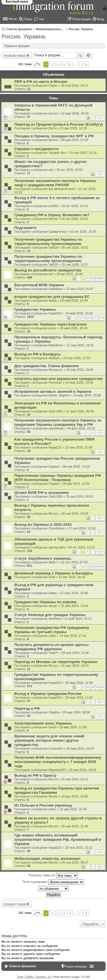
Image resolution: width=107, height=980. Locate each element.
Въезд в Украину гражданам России (48, 694)
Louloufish (56, 748)
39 (97, 278)
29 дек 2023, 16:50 (75, 796)
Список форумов (19, 29)
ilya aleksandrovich (62, 189)
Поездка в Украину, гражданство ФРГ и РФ (54, 136)
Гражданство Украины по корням (45, 602)
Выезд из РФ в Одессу (35, 775)
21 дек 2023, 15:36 (73, 809)
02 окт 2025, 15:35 (83, 232)
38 (93, 278)
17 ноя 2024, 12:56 (82, 528)
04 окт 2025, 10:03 (75, 219)
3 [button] (58, 65)
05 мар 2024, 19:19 (80, 748)
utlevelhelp (56, 428)
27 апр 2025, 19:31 (80, 345)
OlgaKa (54, 712)
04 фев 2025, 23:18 (81, 428)
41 (88, 566)
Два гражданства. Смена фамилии (47, 366)
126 (89, 318)
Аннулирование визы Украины (43, 723)
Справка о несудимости (37, 149)
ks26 (52, 577)
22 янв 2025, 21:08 (79, 447)
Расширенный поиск (89, 55)
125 (83, 318)
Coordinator (57, 528)
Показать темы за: (53, 875)
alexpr (53, 606)
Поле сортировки (53, 882)
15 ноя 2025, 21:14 (83, 153)
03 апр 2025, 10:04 (80, 370)
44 (102, 566)
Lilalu (52, 636)
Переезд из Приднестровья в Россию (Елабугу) (58, 124)
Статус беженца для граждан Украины (50, 615)
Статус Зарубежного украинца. (43, 558)
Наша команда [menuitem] (76, 966)
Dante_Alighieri (59, 395)
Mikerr (53, 562)
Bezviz (53, 140)
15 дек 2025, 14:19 (74, 128)
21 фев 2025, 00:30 (80, 411)
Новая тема (15, 55)
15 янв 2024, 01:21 (75, 779)
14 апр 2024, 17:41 (73, 636)
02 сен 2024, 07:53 (74, 562)
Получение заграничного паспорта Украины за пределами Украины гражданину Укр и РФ (58, 422)
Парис (53, 85)
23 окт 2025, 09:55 (70, 170)
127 (95, 318)
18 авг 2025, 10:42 (70, 274)
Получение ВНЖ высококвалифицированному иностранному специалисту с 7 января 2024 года (58, 762)
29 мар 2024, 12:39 (79, 683)
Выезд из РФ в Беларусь (38, 354)
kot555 (53, 206)
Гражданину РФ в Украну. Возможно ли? (52, 215)
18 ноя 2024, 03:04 (75, 513)
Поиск (80, 55)
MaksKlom (56, 345)
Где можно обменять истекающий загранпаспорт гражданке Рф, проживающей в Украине (58, 839)
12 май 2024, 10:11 (78, 619)
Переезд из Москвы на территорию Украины (56, 662)
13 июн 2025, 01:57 (80, 289)
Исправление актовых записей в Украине (53, 391)
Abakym (54, 358)
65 (102, 687)
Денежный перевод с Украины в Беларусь (54, 573)
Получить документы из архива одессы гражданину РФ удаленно (52, 647)
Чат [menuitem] (42, 19)
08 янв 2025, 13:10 (76, 467)
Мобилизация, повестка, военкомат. (48, 859)
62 (88, 687)
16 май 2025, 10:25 (79, 313)
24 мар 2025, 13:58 (79, 382)
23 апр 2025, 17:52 (77, 358)
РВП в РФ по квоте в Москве (41, 82)
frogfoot (54, 467)
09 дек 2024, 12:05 (76, 484)
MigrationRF (57, 770)
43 (97, 566)
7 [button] (80, 65)
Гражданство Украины (35, 309)
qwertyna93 (57, 547)
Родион (54, 484)
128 (101, 318)
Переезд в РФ (27, 708)
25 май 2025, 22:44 (74, 300)
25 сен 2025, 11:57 (75, 265)
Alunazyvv (56, 370)
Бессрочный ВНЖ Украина (39, 285)
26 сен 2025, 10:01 (75, 247)
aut (51, 170)
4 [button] (64, 65)
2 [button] (52, 65)
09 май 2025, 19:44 (74, 328)
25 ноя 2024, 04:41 (79, 496)
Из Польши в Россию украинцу (43, 805)
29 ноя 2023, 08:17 (75, 862)
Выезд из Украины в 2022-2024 (43, 524)
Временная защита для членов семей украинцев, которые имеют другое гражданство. (49, 740)
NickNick (55, 619)
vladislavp (55, 289)
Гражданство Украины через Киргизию (51, 324)
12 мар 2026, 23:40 (75, 113)
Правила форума (17, 46)
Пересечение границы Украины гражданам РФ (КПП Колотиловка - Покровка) (58, 478)
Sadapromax (57, 232)
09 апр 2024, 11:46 (75, 653)
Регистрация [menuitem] (82, 19)
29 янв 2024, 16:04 (82, 770)
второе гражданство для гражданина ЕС (52, 297)
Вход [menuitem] (101, 19)
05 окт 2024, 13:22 (81, 547)
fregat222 (55, 313)
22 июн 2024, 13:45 (74, 606)
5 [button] (70, 65)
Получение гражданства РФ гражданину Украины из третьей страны (52, 630)
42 (93, 566)
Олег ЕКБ (55, 411)
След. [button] (86, 65)
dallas (53, 300)
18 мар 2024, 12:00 (73, 727)
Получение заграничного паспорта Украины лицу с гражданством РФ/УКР (55, 183)
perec (53, 328)
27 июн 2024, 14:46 (74, 593)
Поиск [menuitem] (28, 19)
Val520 (53, 247)
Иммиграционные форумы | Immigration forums (50, 29)
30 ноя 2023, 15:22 (79, 848)
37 (88, 278)
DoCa (53, 128)
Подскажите (25, 228)
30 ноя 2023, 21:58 (75, 826)
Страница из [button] (37, 65)
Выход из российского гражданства (48, 270)
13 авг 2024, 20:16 (72, 577)
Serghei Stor (57, 153)
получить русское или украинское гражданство (58, 379)
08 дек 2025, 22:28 (75, 140)
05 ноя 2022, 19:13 (75, 85)
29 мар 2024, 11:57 (79, 697)
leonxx (53, 113)
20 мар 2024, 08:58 (76, 712)
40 (102, 278)
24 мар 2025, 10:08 (87, 395)
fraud (52, 727)
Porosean (55, 382)
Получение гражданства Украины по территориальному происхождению (48, 242)
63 (93, 687)
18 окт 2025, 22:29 (75, 206)
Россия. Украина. (81, 29)
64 (97, 687)
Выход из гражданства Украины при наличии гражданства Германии (57, 790)
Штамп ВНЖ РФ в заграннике (42, 493)
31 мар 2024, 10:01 (75, 666)
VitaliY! (53, 653)
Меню (13, 19)
